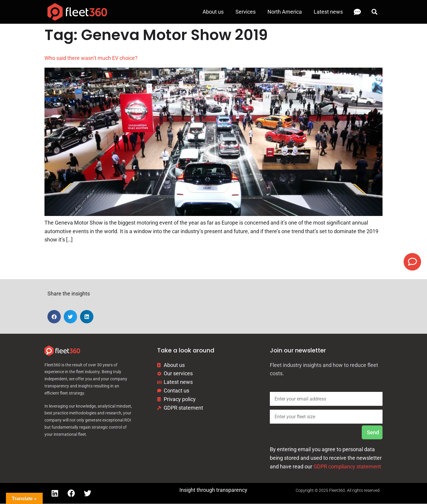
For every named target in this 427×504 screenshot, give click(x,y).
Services (246, 12)
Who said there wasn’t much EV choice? (91, 58)
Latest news (328, 12)
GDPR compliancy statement (347, 467)
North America (285, 12)
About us (213, 12)
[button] (374, 12)
